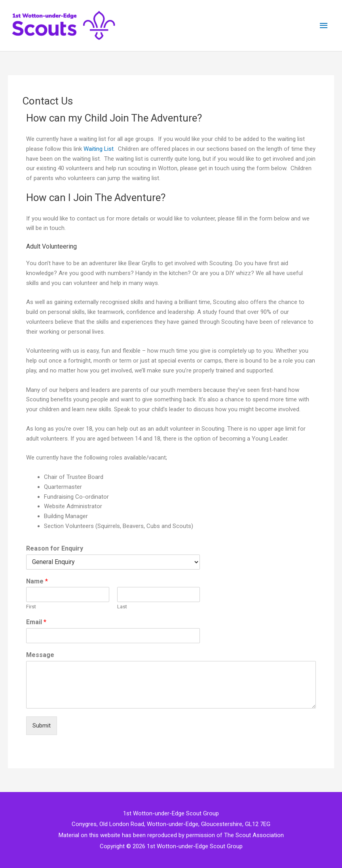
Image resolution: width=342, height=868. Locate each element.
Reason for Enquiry (55, 548)
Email (36, 622)
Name (37, 581)
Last (122, 607)
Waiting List (99, 149)
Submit (42, 726)
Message (40, 655)
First (31, 607)
